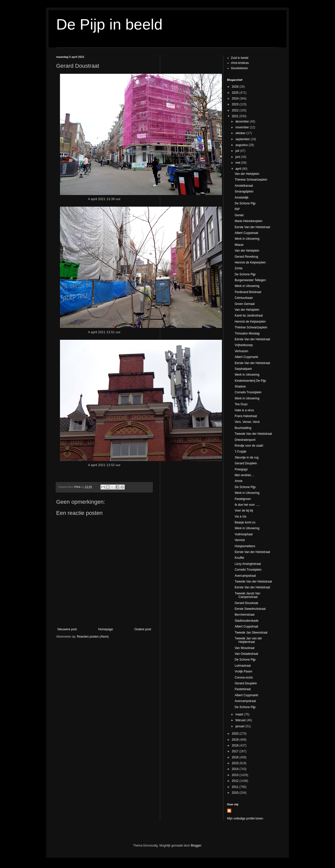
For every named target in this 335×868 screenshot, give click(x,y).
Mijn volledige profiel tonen (245, 818)
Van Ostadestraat (246, 654)
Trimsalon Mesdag (247, 333)
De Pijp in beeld (109, 24)
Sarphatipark (243, 369)
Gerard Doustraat (246, 603)
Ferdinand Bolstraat (248, 292)
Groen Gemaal (245, 304)
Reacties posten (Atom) (93, 637)
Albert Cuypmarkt (246, 357)
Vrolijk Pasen (243, 671)
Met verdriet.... (244, 475)
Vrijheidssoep (244, 345)
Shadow (240, 387)
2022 (236, 110)
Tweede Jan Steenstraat (251, 633)
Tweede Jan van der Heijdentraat (248, 640)
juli (238, 151)
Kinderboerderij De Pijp (250, 381)
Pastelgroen (243, 499)
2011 (236, 787)
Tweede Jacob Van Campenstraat (247, 595)
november (243, 127)
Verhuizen (241, 351)
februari (241, 720)
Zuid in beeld (240, 58)
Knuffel (239, 558)
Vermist (240, 540)
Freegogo (241, 469)
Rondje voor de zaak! (249, 446)
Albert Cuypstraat (246, 233)
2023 (236, 104)
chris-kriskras (240, 63)
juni (238, 157)
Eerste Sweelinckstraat (250, 609)
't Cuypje (240, 451)
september (243, 139)
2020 (236, 734)
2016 (236, 757)
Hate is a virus (244, 410)
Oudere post (143, 629)
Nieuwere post (67, 629)
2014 (236, 769)
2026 (236, 87)
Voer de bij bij (244, 511)
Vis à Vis (240, 517)
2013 (236, 775)
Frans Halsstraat (246, 416)
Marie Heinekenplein (248, 221)
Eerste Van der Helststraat (252, 227)
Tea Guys (241, 404)
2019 (236, 740)
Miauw (239, 245)
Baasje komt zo (245, 522)
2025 (236, 93)
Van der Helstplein (247, 174)
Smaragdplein (244, 191)
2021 (236, 116)
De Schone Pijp (245, 203)
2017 (236, 751)
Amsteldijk (242, 198)
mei (238, 163)
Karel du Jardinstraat (249, 316)
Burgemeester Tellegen (250, 280)
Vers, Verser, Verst (247, 422)
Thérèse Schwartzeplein (251, 180)
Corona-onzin (244, 678)
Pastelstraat (243, 689)
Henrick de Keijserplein (250, 262)
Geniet (239, 215)
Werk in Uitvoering (247, 239)
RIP (237, 209)
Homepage (106, 629)
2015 (236, 763)
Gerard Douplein (246, 463)
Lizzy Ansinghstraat (248, 564)
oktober (241, 133)
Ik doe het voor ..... (247, 505)
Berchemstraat (244, 615)
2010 (236, 793)
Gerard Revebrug (246, 257)
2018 (236, 745)
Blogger (196, 846)
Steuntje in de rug (246, 457)
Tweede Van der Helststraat (253, 434)
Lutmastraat (243, 666)
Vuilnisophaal (244, 534)
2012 (236, 781)
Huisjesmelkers (245, 546)
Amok (238, 481)
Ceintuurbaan (244, 298)
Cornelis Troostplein (248, 392)
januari (240, 726)
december (243, 122)
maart (240, 714)
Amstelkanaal (244, 186)
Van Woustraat (244, 648)
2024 (236, 99)
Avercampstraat (245, 576)
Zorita (238, 268)
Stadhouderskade (246, 621)
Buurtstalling (243, 428)
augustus (242, 145)
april (239, 169)
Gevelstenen (239, 68)
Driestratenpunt (245, 440)
